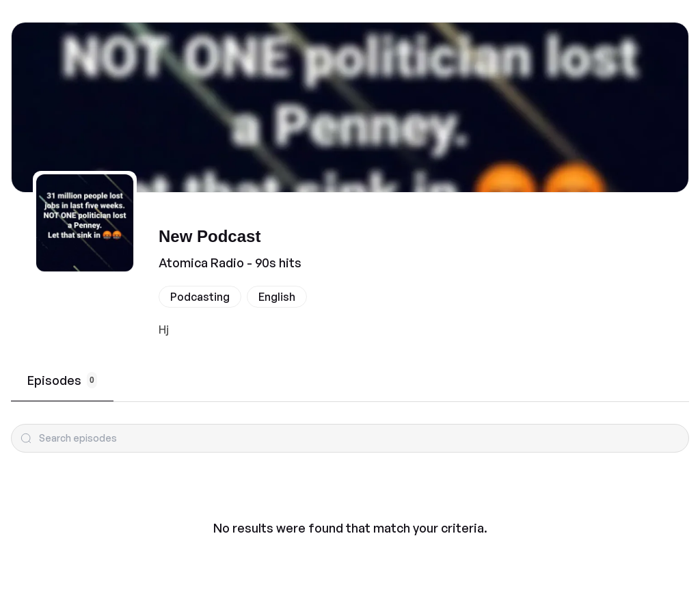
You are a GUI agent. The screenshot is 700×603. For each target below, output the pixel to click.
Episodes (62, 380)
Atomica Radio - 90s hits (230, 263)
